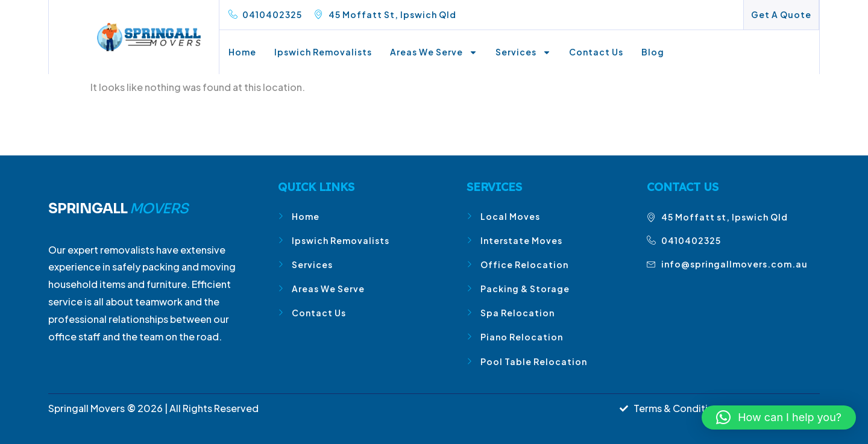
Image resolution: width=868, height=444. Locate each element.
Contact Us (596, 52)
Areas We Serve (434, 52)
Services (523, 52)
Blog (653, 52)
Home (242, 52)
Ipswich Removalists (323, 52)
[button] (779, 417)
